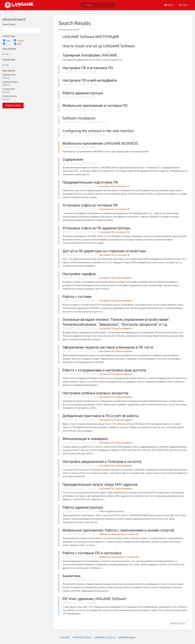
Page (7, 41)
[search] (97, 5)
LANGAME (65, 637)
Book (7, 44)
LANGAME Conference (105, 637)
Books (169, 5)
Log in (183, 5)
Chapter (19, 41)
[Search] (83, 5)
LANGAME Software (82, 637)
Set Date (6, 78)
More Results (178, 623)
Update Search (13, 106)
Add (5, 54)
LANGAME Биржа (127, 637)
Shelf (18, 44)
